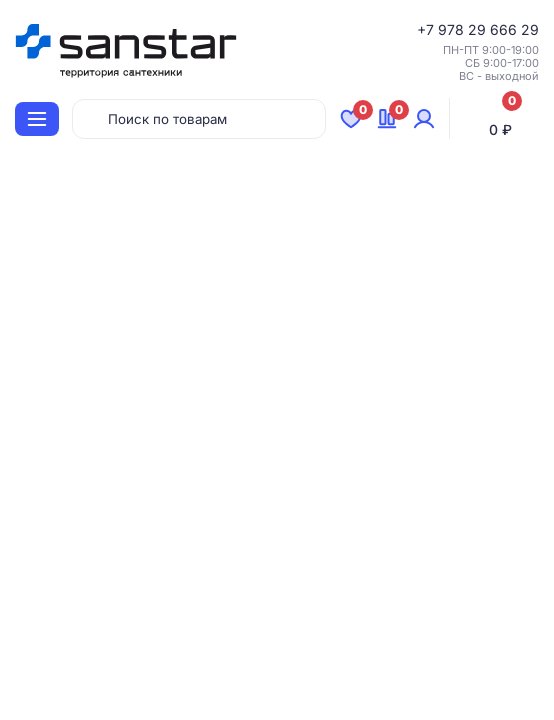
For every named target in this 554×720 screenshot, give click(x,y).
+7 (427, 29)
